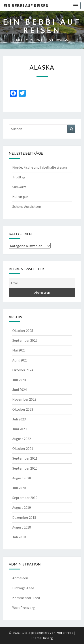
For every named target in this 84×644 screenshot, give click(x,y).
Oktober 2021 (23, 448)
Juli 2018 (19, 537)
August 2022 (22, 439)
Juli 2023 (19, 419)
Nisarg (48, 638)
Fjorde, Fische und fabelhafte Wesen (40, 167)
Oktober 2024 (23, 370)
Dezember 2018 (24, 517)
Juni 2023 (19, 429)
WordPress (65, 633)
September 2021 (25, 458)
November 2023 (24, 399)
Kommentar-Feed (26, 598)
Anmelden (20, 578)
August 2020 (22, 478)
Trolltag (19, 177)
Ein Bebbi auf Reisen (26, 5)
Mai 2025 (19, 350)
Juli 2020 (19, 488)
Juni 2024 (19, 390)
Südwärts (19, 187)
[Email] (42, 283)
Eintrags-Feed (23, 588)
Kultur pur (20, 197)
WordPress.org (24, 608)
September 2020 (25, 468)
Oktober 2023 (23, 409)
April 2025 (20, 360)
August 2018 (22, 527)
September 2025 (25, 340)
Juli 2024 (19, 380)
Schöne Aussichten (27, 206)
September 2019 (25, 498)
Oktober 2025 (23, 331)
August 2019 (22, 507)
